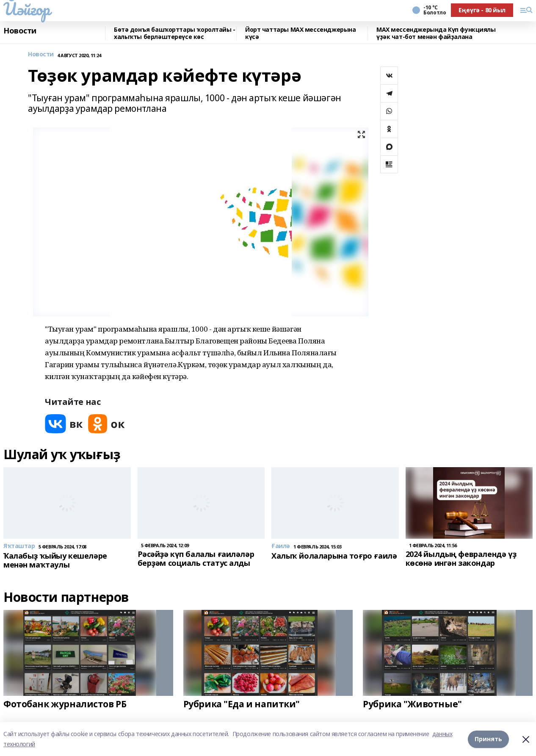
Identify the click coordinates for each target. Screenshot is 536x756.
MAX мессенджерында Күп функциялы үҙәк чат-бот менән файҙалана (436, 33)
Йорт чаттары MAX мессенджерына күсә (300, 33)
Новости (20, 31)
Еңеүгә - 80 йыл (482, 10)
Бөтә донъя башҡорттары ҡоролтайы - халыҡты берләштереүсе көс (175, 33)
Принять (488, 739)
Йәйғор (26, 9)
